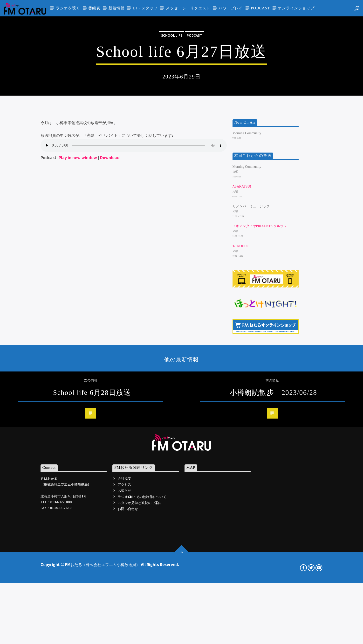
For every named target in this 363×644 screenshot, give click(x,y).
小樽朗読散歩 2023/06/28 (273, 537)
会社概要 (124, 623)
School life (172, 101)
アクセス (124, 629)
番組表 (94, 8)
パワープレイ (231, 8)
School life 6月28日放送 (92, 537)
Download (110, 302)
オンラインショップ (296, 8)
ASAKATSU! (242, 331)
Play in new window (78, 302)
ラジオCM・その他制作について (142, 641)
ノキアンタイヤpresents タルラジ (260, 371)
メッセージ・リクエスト (188, 8)
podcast (194, 101)
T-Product (242, 390)
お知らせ (124, 635)
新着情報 (117, 8)
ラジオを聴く (68, 8)
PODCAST (260, 8)
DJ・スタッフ (145, 8)
